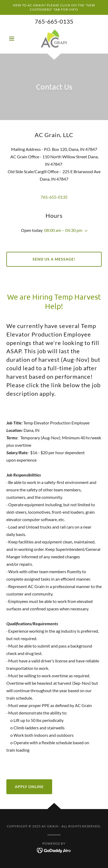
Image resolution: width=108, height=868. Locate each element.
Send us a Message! (54, 259)
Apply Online (29, 787)
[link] (54, 39)
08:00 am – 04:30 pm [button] (63, 230)
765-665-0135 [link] (54, 21)
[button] (13, 39)
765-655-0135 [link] (54, 197)
